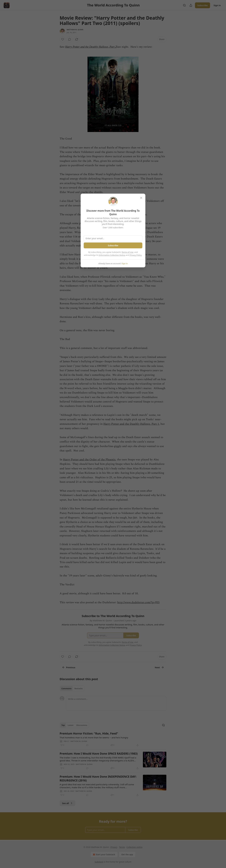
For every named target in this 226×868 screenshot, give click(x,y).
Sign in (217, 5)
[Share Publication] (191, 5)
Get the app (127, 854)
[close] (141, 198)
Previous (69, 667)
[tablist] (72, 688)
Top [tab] (63, 725)
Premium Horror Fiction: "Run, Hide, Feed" (89, 734)
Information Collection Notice (112, 255)
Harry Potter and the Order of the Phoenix (89, 460)
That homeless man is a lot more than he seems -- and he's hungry (94, 737)
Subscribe (202, 5)
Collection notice (134, 847)
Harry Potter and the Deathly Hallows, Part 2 (91, 47)
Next (159, 667)
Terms (122, 847)
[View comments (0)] (70, 39)
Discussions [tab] (82, 725)
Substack (99, 862)
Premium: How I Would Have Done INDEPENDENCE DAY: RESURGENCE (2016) (98, 779)
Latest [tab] (71, 725)
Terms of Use (128, 252)
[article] (113, 739)
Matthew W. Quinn (75, 30)
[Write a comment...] (116, 703)
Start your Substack (104, 855)
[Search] (184, 5)
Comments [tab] (66, 688)
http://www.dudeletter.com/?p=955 (138, 602)
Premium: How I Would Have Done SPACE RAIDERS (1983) (99, 754)
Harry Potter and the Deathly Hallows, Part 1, (132, 424)
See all (67, 803)
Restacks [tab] (79, 688)
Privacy (114, 847)
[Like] (63, 39)
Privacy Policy (136, 255)
